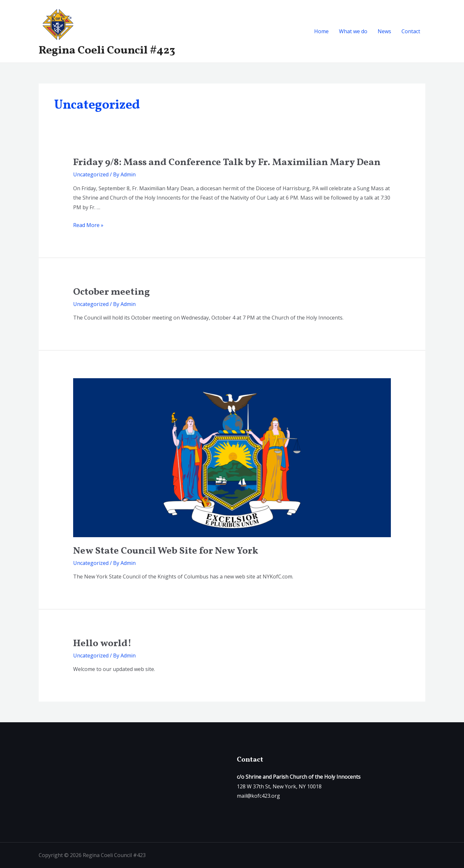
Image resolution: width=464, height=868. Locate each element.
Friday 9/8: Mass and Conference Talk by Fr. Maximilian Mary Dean (227, 163)
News (384, 31)
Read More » (88, 225)
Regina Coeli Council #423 (107, 51)
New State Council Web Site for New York (166, 551)
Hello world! (102, 644)
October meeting (111, 292)
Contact (411, 31)
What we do (353, 31)
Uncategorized (91, 174)
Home (321, 31)
